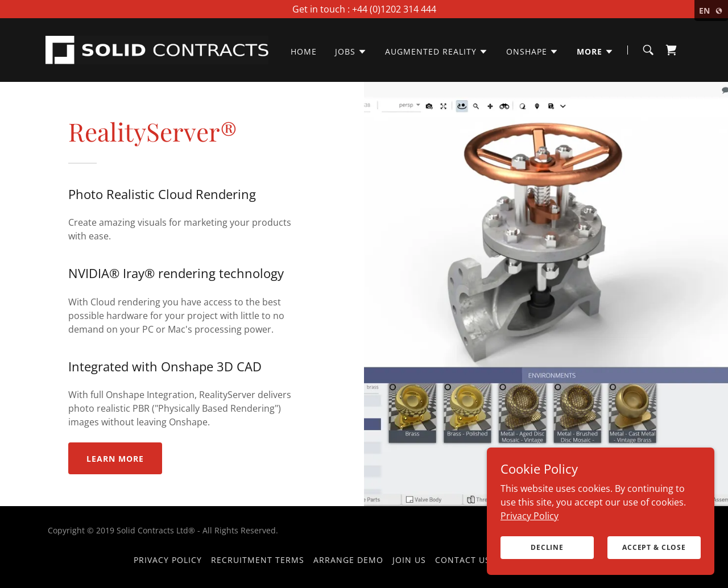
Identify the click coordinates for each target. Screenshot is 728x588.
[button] (351, 52)
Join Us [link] (409, 560)
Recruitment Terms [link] (258, 560)
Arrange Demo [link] (348, 560)
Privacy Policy (530, 515)
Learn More (115, 459)
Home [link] (304, 51)
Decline (547, 547)
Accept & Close (654, 547)
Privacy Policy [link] (168, 560)
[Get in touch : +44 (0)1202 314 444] (364, 9)
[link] (157, 49)
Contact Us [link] (463, 560)
